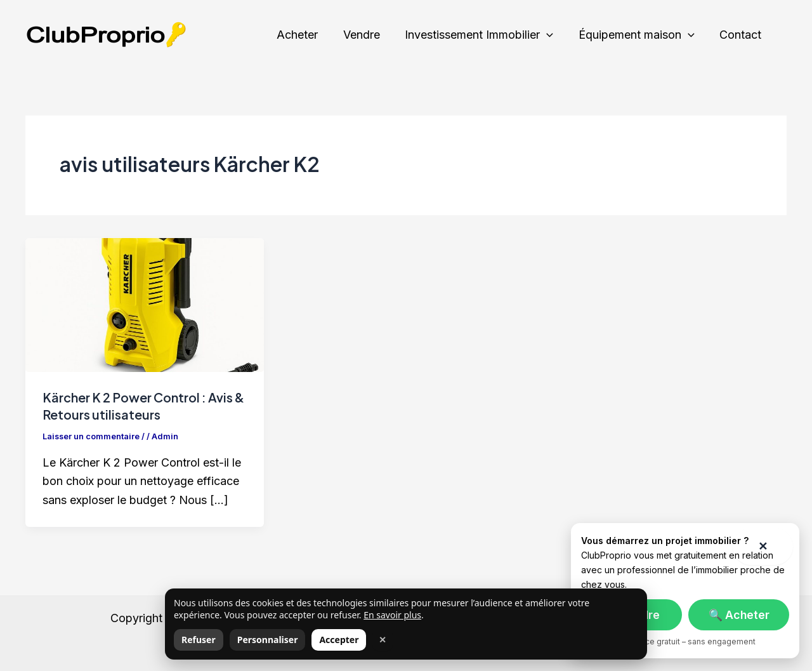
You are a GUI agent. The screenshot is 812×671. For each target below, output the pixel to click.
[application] (552, 35)
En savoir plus (392, 615)
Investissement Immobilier (485, 35)
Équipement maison (640, 35)
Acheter (307, 35)
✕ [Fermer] (383, 640)
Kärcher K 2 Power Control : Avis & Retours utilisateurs (140, 405)
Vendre (369, 35)
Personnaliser (268, 640)
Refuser (199, 640)
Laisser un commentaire (92, 435)
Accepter (339, 640)
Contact (742, 35)
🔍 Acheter (739, 615)
